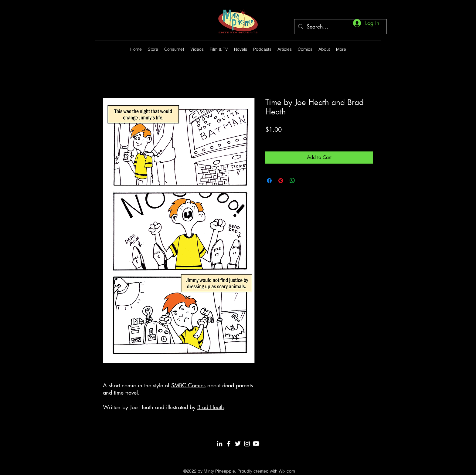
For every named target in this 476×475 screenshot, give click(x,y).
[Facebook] (229, 444)
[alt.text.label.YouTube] (369, 49)
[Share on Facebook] (269, 181)
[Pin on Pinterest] (281, 181)
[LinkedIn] (220, 444)
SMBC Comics (188, 385)
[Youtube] (256, 444)
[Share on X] (304, 181)
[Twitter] (238, 444)
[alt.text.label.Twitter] (378, 49)
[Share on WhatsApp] (292, 181)
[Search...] (340, 27)
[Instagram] (247, 444)
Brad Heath (211, 407)
